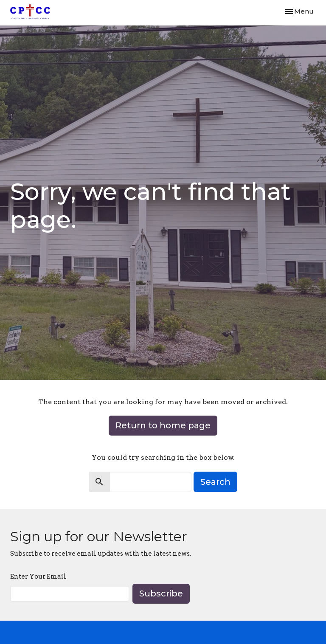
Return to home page (163, 425)
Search (215, 482)
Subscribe (161, 593)
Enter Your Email (38, 577)
